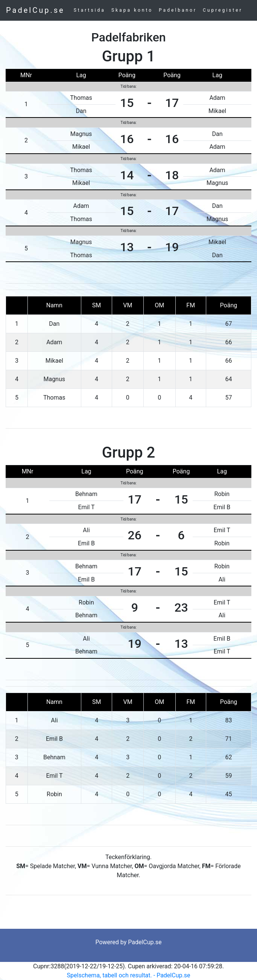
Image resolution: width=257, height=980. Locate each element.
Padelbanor (178, 10)
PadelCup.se (35, 10)
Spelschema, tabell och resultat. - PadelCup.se (129, 975)
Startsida (90, 10)
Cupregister (223, 10)
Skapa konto (132, 10)
